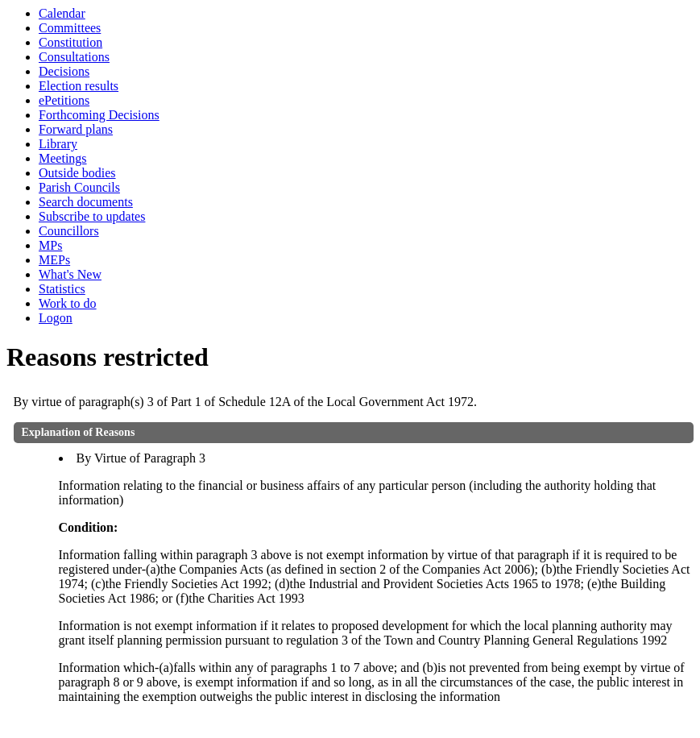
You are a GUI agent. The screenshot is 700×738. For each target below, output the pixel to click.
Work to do (68, 303)
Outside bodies (77, 173)
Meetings (63, 158)
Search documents (86, 202)
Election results (79, 86)
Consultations (74, 57)
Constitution (70, 42)
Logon (56, 318)
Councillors (69, 231)
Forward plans (76, 129)
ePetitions (64, 100)
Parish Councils (79, 187)
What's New (70, 274)
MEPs (54, 260)
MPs (50, 245)
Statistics (62, 289)
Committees (70, 28)
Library (58, 144)
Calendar (62, 13)
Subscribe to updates (92, 216)
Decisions (64, 71)
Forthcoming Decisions (99, 115)
